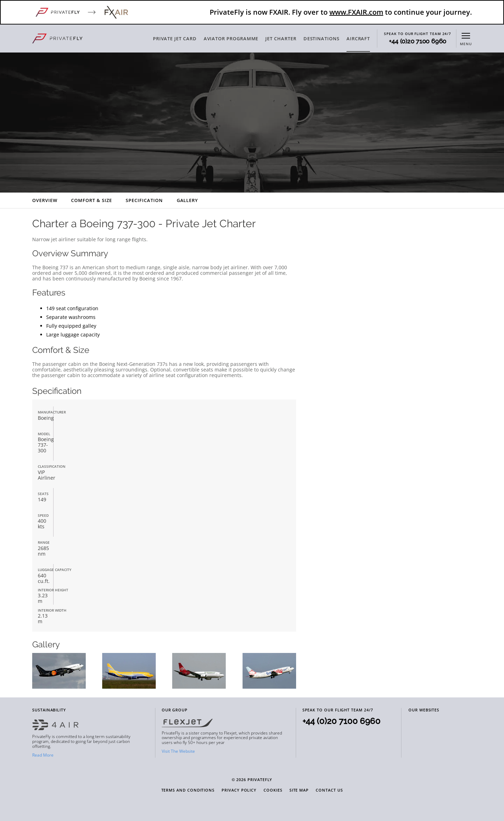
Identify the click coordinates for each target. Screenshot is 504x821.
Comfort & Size (91, 200)
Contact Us (329, 790)
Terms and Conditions (188, 790)
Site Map (299, 790)
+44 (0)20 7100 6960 (418, 41)
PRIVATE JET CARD (175, 39)
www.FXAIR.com (356, 12)
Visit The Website (178, 751)
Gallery (188, 200)
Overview (45, 200)
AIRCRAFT (358, 39)
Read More (43, 755)
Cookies (273, 790)
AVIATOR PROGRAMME (231, 39)
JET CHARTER (281, 39)
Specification (144, 200)
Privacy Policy (239, 790)
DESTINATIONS (321, 39)
